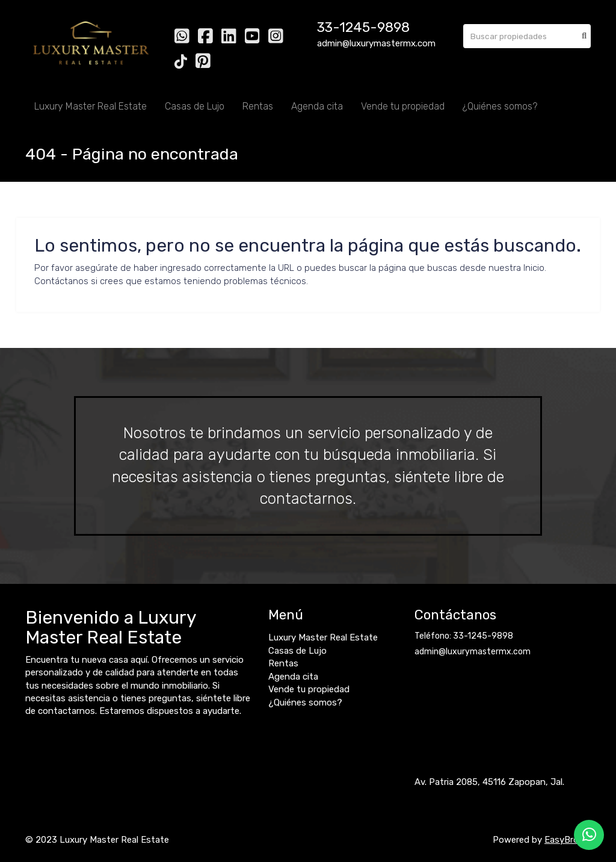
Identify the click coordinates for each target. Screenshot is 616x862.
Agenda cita (317, 106)
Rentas (258, 106)
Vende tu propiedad (403, 106)
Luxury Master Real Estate (91, 106)
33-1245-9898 (363, 27)
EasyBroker (568, 840)
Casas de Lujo (195, 106)
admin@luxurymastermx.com (473, 652)
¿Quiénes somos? (500, 106)
